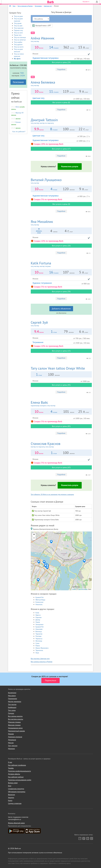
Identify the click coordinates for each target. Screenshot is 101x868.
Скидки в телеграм (15, 803)
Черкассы (39, 639)
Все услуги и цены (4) (61, 204)
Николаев (39, 629)
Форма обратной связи (16, 823)
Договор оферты (14, 774)
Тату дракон (18, 44)
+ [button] (34, 535)
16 (51, 272)
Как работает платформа (17, 765)
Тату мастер (12, 704)
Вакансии (12, 795)
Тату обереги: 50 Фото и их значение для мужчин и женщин (52, 494)
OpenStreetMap (83, 589)
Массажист (12, 696)
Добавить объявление (61, 309)
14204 (22, 76)
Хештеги (11, 798)
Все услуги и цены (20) (61, 246)
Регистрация (18, 82)
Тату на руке (18, 16)
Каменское (39, 602)
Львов (38, 622)
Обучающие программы (17, 792)
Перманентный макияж (16, 731)
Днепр (38, 620)
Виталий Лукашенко (61, 181)
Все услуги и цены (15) (61, 351)
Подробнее (61, 69)
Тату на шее (18, 26)
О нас (10, 762)
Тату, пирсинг (13, 746)
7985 (22, 73)
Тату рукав (18, 23)
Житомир (39, 641)
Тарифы (11, 768)
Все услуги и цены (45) (61, 385)
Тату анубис (18, 42)
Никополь (39, 604)
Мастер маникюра (15, 702)
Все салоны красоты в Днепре (42, 662)
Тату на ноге (18, 33)
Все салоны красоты (15, 716)
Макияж (11, 734)
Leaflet (74, 589)
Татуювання (38, 342)
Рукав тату (18, 35)
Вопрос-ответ (13, 783)
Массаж (11, 743)
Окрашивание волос (15, 728)
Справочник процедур (16, 789)
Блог (10, 786)
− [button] (34, 538)
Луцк (37, 653)
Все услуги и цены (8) (61, 102)
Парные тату (19, 30)
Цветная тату (38, 98)
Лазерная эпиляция (15, 737)
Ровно (38, 646)
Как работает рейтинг (16, 777)
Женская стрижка (14, 725)
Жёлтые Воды (40, 600)
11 (51, 91)
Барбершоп (12, 707)
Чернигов (39, 634)
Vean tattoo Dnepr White (58, 368)
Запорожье (39, 624)
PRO (33, 33)
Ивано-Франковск (42, 648)
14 (51, 47)
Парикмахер (13, 699)
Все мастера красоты (16, 719)
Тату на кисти (19, 47)
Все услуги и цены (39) (61, 291)
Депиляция (12, 740)
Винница (39, 631)
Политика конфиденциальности (20, 771)
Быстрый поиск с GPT (42, 26)
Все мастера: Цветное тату (40, 659)
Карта (10, 800)
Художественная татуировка (45, 58)
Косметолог (12, 693)
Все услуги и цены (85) (61, 426)
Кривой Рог (40, 597)
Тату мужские (19, 28)
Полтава (38, 636)
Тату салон (12, 710)
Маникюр (12, 749)
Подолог (11, 713)
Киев (37, 613)
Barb (50, 2)
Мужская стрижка (14, 722)
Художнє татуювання (42, 283)
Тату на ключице (20, 37)
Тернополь (39, 650)
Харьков (38, 617)
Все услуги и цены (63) (61, 467)
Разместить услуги (70, 166)
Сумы (37, 643)
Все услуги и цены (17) (61, 149)
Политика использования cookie (20, 780)
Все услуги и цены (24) (61, 62)
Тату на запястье (20, 40)
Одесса (38, 615)
